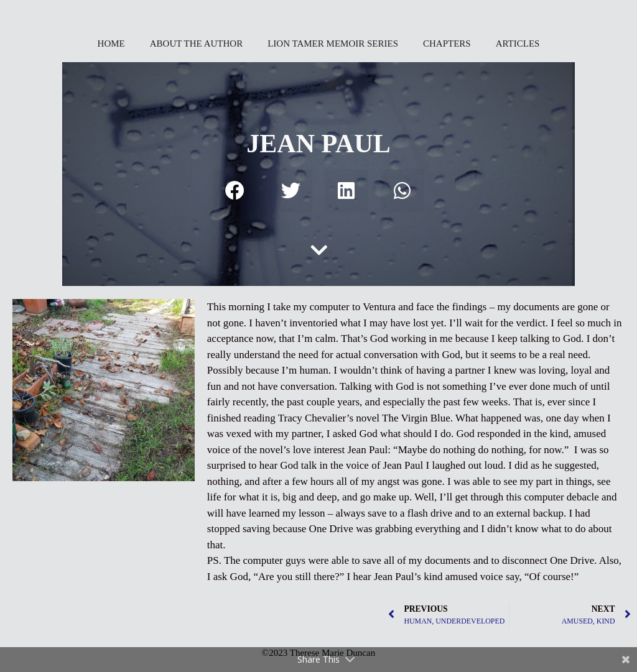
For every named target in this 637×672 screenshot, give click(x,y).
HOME (111, 44)
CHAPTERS (447, 44)
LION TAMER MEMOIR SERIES (333, 44)
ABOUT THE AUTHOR (196, 44)
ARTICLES (518, 44)
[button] (235, 191)
